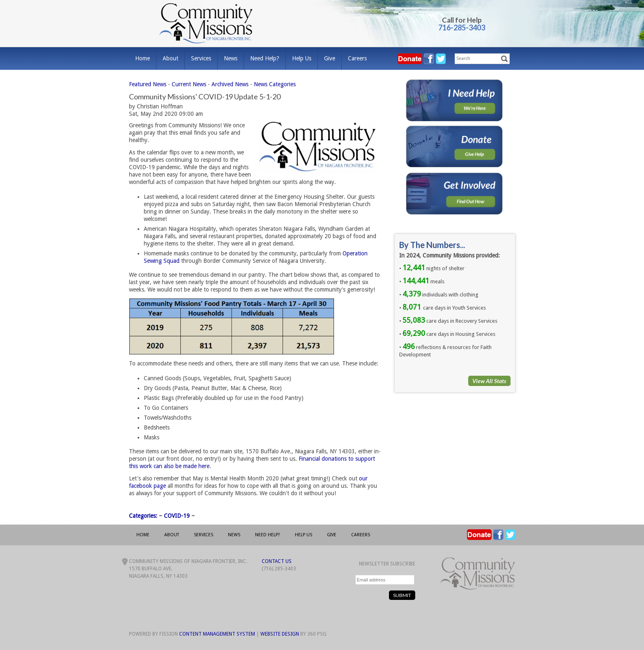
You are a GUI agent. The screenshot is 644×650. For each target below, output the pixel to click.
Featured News (148, 84)
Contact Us (277, 561)
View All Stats (489, 381)
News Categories (275, 84)
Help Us (302, 58)
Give (330, 58)
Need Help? (265, 58)
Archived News (230, 84)
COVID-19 (177, 516)
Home (143, 58)
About (170, 58)
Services (201, 58)
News (231, 58)
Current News (189, 84)
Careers (357, 58)
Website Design (280, 634)
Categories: (143, 516)
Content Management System (217, 634)
